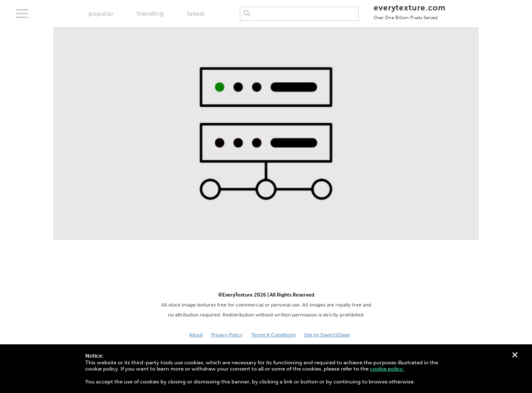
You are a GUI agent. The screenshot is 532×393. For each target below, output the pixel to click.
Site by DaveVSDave (327, 335)
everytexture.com (410, 11)
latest (196, 14)
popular (101, 14)
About (196, 335)
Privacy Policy (227, 335)
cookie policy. (387, 369)
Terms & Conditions (273, 335)
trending (150, 14)
